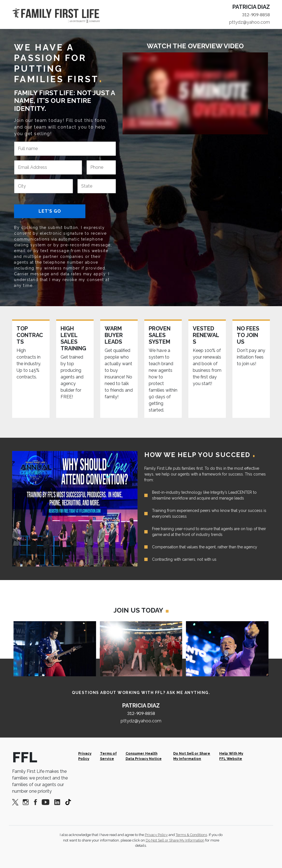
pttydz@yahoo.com (250, 22)
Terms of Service (108, 756)
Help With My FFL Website (231, 756)
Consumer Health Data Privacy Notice (144, 756)
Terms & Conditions (191, 835)
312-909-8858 (256, 14)
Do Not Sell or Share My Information (192, 756)
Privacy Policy (85, 756)
